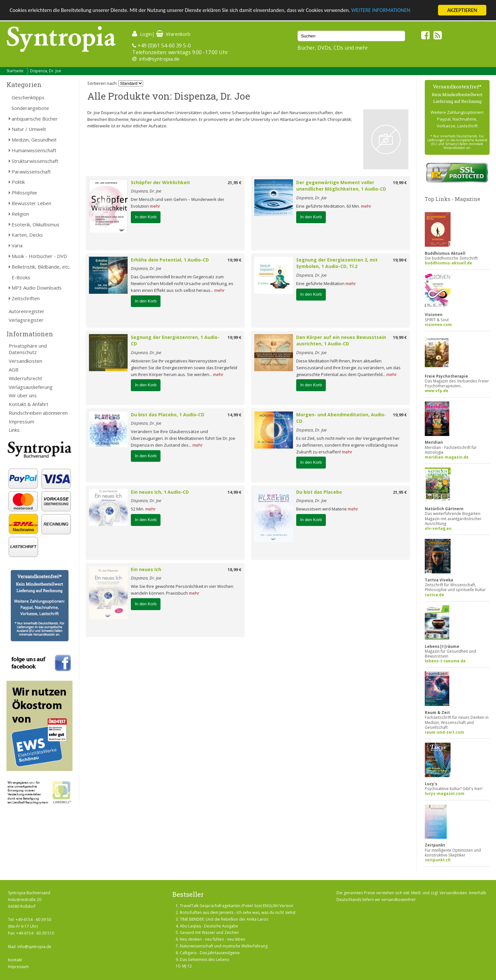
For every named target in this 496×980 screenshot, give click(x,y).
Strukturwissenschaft (35, 161)
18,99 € (234, 569)
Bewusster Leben (31, 203)
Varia (17, 245)
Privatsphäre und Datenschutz (28, 349)
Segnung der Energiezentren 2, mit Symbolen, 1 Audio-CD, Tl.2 (337, 263)
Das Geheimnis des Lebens (204, 960)
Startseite (15, 71)
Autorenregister (27, 311)
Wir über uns (23, 395)
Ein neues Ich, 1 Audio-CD (160, 492)
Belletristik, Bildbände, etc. (41, 267)
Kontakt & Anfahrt (29, 404)
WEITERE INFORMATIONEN (387, 10)
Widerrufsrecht (25, 378)
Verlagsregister (26, 320)
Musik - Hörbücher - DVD (39, 256)
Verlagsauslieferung (31, 387)
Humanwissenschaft (34, 150)
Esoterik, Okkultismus (35, 224)
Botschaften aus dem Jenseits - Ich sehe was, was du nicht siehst (238, 912)
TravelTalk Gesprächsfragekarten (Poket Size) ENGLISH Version (237, 906)
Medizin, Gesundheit (34, 140)
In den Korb (146, 217)
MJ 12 (187, 966)
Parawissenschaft (31, 172)
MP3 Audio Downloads (37, 288)
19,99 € (400, 183)
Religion (20, 214)
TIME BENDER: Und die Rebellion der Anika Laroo (224, 919)
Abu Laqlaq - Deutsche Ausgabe (209, 926)
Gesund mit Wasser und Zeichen (209, 932)
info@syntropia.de (159, 59)
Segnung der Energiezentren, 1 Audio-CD (175, 341)
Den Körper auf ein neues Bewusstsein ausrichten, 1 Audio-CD (341, 341)
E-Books (21, 277)
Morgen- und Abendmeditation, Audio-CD (341, 418)
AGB (14, 370)
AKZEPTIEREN (462, 10)
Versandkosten (25, 361)
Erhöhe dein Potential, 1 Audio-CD (170, 260)
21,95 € (234, 183)
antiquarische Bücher (35, 119)
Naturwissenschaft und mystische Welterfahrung (224, 946)
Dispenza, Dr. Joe (46, 71)
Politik (18, 182)
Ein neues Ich (146, 569)
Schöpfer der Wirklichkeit (160, 182)
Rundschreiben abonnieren (38, 413)
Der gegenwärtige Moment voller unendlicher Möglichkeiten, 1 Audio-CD (341, 186)
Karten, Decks (27, 235)
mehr (155, 206)
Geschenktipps (28, 97)
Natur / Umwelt (29, 129)
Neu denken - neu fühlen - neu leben (213, 939)
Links (14, 430)
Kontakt (15, 960)
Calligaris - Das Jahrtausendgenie (210, 953)
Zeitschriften (26, 298)
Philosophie (24, 193)
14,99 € (234, 415)
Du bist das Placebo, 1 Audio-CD (168, 415)
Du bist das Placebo (319, 492)
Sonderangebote (30, 108)
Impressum (21, 421)
